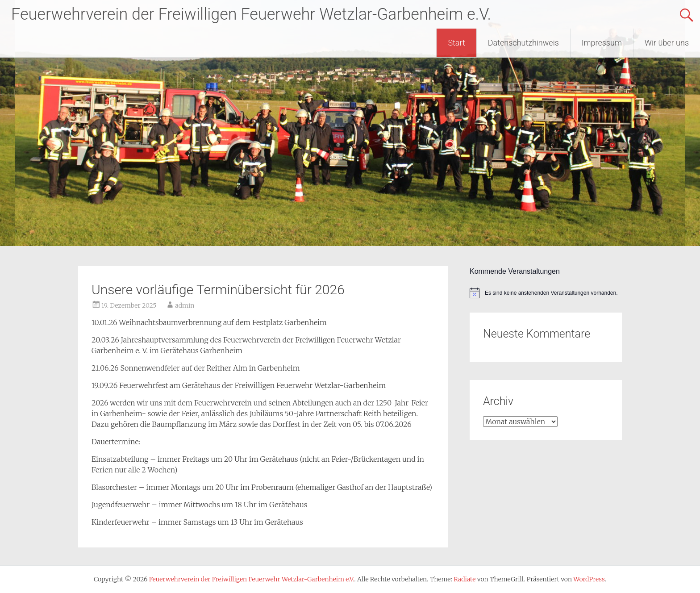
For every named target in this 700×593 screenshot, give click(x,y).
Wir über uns (667, 43)
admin (185, 305)
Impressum (602, 43)
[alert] (546, 293)
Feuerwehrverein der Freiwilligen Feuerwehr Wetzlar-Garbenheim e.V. (251, 14)
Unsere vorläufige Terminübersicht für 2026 (218, 290)
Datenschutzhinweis (523, 43)
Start (456, 43)
